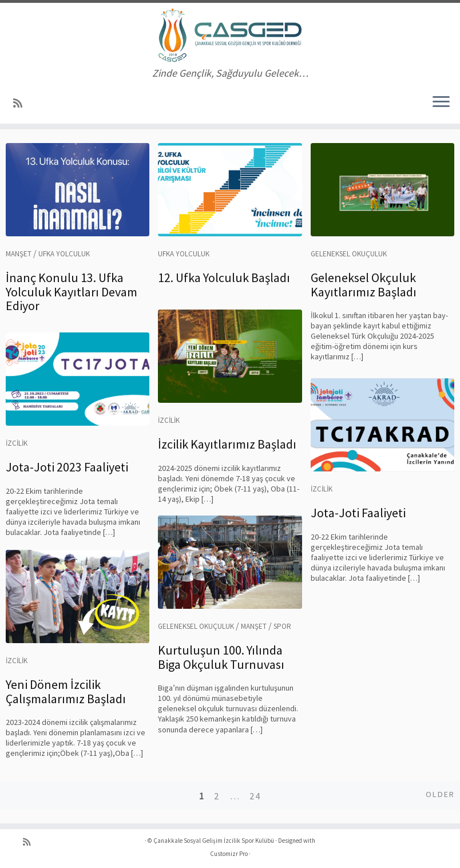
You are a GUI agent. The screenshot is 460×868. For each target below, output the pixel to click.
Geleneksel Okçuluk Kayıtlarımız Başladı (364, 284)
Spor (282, 626)
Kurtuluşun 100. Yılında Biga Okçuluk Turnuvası (221, 657)
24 (255, 796)
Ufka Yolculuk (64, 254)
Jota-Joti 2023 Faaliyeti (67, 467)
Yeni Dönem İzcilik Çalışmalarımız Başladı (66, 691)
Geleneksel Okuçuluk (349, 254)
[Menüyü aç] (441, 103)
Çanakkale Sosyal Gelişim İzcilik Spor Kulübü (214, 841)
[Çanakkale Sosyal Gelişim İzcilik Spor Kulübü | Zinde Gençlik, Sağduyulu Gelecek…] (230, 35)
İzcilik (169, 420)
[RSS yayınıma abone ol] (21, 103)
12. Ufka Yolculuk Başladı (224, 278)
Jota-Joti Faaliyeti (358, 513)
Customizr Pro (229, 854)
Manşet (19, 254)
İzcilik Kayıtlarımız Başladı (227, 444)
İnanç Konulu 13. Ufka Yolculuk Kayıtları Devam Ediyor (72, 291)
